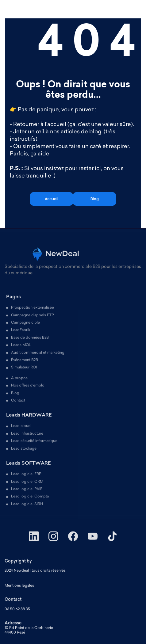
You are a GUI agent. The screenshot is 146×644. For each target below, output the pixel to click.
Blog (95, 199)
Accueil (52, 199)
